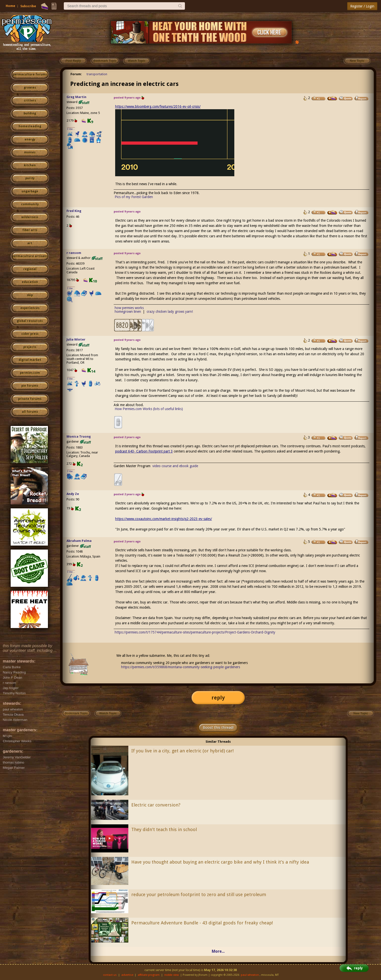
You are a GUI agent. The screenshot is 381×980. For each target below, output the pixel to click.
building (30, 113)
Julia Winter (76, 339)
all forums (30, 412)
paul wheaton (250, 975)
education (30, 282)
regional (30, 269)
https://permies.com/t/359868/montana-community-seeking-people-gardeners (181, 667)
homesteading (30, 126)
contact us (110, 975)
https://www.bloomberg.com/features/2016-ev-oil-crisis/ (158, 106)
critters (30, 101)
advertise (127, 975)
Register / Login (362, 6)
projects (30, 347)
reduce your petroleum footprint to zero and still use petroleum (199, 894)
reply (218, 698)
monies (30, 152)
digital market (30, 360)
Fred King (74, 211)
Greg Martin (76, 97)
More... (218, 951)
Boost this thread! (218, 728)
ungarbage (30, 191)
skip (30, 295)
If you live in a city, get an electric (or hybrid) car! (182, 751)
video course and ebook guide (175, 466)
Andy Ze (73, 494)
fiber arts (30, 230)
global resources (30, 321)
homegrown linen (128, 312)
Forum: (76, 74)
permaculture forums (30, 74)
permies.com (30, 373)
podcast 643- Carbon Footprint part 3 (144, 451)
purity (30, 178)
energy (30, 140)
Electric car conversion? (156, 805)
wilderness (30, 217)
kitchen (30, 165)
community (30, 204)
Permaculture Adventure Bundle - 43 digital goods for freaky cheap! (202, 923)
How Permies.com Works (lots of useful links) (149, 409)
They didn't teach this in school (164, 829)
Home (10, 6)
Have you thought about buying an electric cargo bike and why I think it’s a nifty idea (220, 862)
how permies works (129, 308)
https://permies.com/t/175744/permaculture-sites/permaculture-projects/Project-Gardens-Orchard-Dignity (195, 632)
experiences (30, 308)
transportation (97, 74)
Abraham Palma (79, 541)
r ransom (74, 253)
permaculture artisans (30, 256)
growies (30, 88)
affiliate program (149, 975)
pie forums (30, 386)
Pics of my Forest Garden (134, 197)
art (30, 243)
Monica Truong (79, 437)
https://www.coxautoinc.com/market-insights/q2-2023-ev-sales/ (164, 519)
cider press (30, 334)
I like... (71, 129)
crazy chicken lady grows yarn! (170, 312)
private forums (30, 399)
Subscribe (28, 6)
